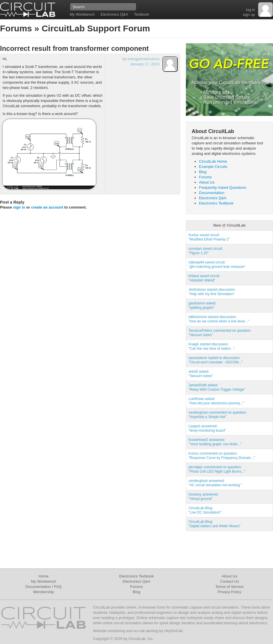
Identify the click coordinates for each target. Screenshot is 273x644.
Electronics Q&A (114, 14)
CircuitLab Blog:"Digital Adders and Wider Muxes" (214, 524)
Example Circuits (213, 167)
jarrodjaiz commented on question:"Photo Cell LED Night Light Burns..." (217, 469)
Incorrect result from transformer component (74, 48)
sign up (249, 15)
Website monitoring (109, 631)
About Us (207, 182)
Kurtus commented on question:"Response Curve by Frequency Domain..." (222, 456)
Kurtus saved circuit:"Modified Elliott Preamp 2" (209, 237)
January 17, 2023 (145, 64)
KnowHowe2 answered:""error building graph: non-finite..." (215, 442)
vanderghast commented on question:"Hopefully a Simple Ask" (218, 415)
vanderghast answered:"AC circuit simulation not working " (215, 483)
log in (250, 10)
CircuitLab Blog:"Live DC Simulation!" (205, 510)
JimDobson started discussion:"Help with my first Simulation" (212, 292)
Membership (44, 592)
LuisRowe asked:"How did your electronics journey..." (216, 401)
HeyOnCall (173, 631)
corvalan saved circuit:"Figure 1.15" (206, 251)
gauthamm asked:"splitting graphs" (202, 305)
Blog (203, 172)
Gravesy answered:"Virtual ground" (203, 497)
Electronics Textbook (216, 203)
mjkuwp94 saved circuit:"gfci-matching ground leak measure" (217, 264)
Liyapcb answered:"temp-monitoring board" (207, 428)
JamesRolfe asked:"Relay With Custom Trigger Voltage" (217, 387)
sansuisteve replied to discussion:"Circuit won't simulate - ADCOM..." (215, 360)
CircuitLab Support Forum (96, 28)
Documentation (212, 193)
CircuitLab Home (213, 161)
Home (44, 576)
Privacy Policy (230, 592)
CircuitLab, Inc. (141, 639)
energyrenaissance (143, 59)
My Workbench (82, 14)
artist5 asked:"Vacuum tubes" (201, 374)
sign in (19, 207)
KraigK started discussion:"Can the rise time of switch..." (212, 346)
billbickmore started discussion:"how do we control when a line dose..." (219, 319)
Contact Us (229, 581)
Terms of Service (230, 587)
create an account (47, 207)
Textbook (141, 14)
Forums (16, 28)
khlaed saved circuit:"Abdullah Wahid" (204, 278)
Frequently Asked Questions (223, 188)
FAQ (58, 587)
